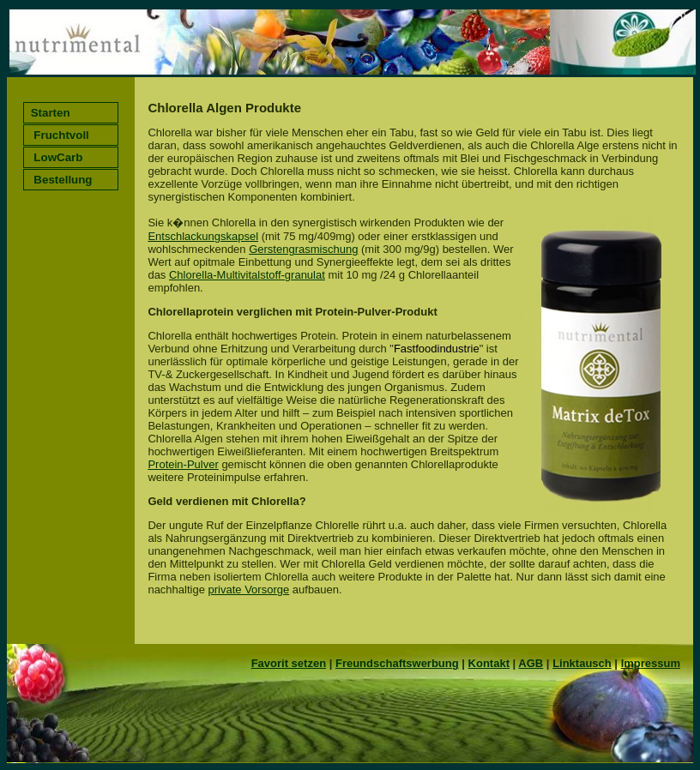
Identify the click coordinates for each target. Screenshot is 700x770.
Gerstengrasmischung (303, 249)
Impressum (651, 663)
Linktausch (582, 663)
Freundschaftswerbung (397, 663)
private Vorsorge (249, 590)
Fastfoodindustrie (437, 349)
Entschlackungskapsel (203, 236)
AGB (531, 663)
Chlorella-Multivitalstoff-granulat (247, 275)
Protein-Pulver (183, 464)
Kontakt (489, 663)
